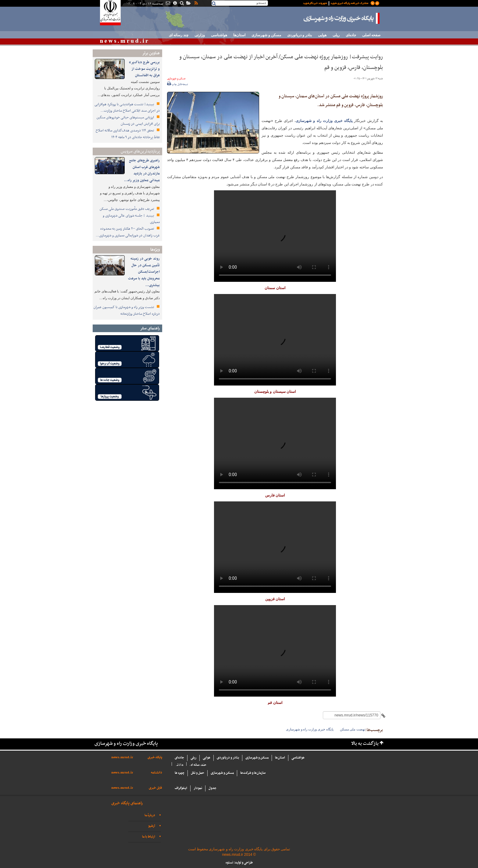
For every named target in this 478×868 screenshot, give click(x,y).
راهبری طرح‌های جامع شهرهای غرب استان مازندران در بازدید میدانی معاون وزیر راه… (142, 170)
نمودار (198, 788)
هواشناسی (219, 35)
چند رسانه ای (179, 35)
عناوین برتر (151, 53)
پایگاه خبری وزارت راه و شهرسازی (342, 18)
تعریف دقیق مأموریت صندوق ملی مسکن (127, 209)
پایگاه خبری (155, 757)
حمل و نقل (198, 773)
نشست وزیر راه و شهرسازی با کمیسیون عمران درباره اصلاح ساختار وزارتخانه (127, 310)
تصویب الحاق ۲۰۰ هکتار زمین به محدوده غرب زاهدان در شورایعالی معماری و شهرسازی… (128, 232)
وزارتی (200, 35)
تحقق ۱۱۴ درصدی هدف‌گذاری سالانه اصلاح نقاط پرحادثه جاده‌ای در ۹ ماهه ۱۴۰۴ (128, 134)
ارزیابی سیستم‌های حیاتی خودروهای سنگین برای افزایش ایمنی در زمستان (128, 121)
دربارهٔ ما (150, 815)
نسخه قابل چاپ (178, 84)
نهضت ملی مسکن (353, 729)
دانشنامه (157, 773)
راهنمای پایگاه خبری (127, 803)
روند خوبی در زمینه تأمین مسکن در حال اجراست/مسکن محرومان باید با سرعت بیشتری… (144, 272)
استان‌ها (239, 35)
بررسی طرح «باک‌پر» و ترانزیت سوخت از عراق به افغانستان (144, 69)
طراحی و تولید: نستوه (239, 863)
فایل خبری (155, 788)
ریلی (336, 35)
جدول (212, 788)
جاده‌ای (351, 35)
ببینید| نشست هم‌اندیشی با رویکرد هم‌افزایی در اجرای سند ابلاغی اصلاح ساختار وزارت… (127, 108)
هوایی (322, 35)
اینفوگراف (181, 788)
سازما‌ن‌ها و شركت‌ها (253, 773)
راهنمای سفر (150, 328)
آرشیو (152, 826)
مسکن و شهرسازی (266, 35)
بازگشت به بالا (365, 744)
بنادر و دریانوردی (300, 35)
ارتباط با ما (149, 837)
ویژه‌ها (155, 250)
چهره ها (180, 773)
